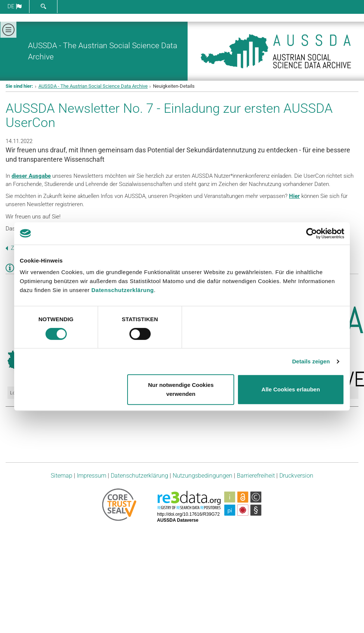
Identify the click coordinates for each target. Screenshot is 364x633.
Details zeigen (311, 361)
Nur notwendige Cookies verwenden (181, 389)
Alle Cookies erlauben (291, 389)
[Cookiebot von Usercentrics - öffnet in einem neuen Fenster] (312, 233)
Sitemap (62, 476)
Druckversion (296, 476)
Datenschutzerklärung (123, 290)
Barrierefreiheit (256, 476)
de (15, 6)
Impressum (92, 476)
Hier (294, 196)
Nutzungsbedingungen (203, 476)
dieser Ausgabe (31, 176)
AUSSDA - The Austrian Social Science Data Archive (93, 86)
